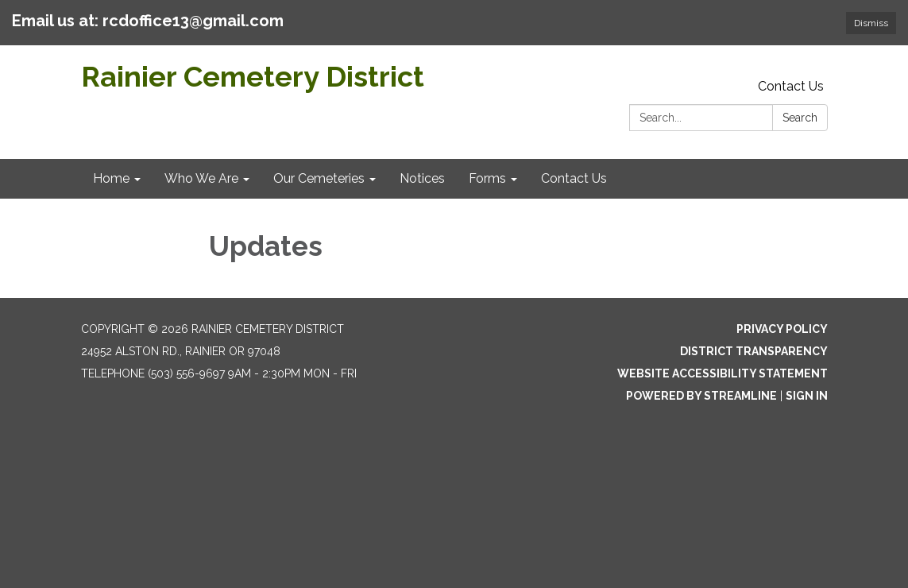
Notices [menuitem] (422, 178)
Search (800, 118)
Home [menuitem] (111, 178)
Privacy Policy (782, 329)
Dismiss (871, 23)
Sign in (807, 396)
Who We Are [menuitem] (201, 178)
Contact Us (791, 86)
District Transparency (754, 351)
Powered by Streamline (701, 396)
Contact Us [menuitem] (574, 178)
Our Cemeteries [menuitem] (319, 178)
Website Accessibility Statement (723, 373)
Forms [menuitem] (487, 178)
